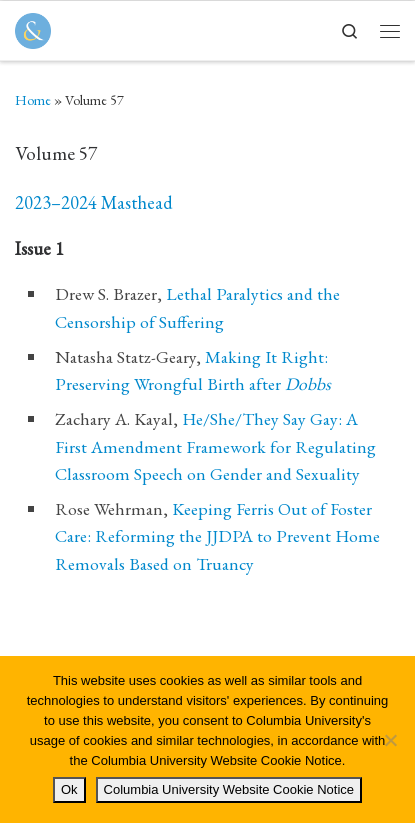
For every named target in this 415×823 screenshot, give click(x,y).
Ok (69, 789)
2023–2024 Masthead (94, 202)
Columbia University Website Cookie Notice (229, 789)
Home (33, 100)
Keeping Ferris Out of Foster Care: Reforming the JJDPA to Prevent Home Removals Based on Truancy (217, 535)
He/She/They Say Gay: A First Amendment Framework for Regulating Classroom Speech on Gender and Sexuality (215, 445)
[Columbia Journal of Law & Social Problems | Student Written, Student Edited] (33, 27)
